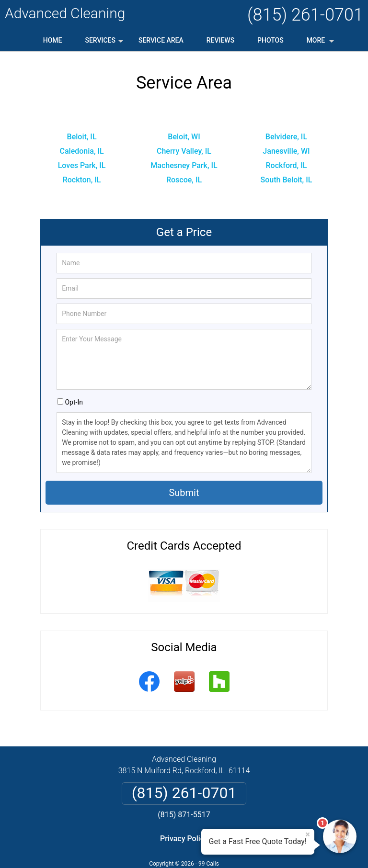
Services (105, 44)
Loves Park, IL (82, 165)
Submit (184, 493)
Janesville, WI (286, 151)
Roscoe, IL (184, 180)
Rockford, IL (287, 165)
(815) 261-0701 (305, 15)
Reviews (220, 40)
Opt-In (74, 402)
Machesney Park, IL (184, 165)
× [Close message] (308, 834)
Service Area (161, 40)
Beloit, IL (82, 137)
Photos (270, 40)
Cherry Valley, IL (184, 151)
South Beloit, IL (287, 180)
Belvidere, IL (286, 137)
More (321, 44)
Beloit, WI (184, 137)
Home (53, 40)
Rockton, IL (82, 180)
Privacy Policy (184, 839)
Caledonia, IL (81, 151)
